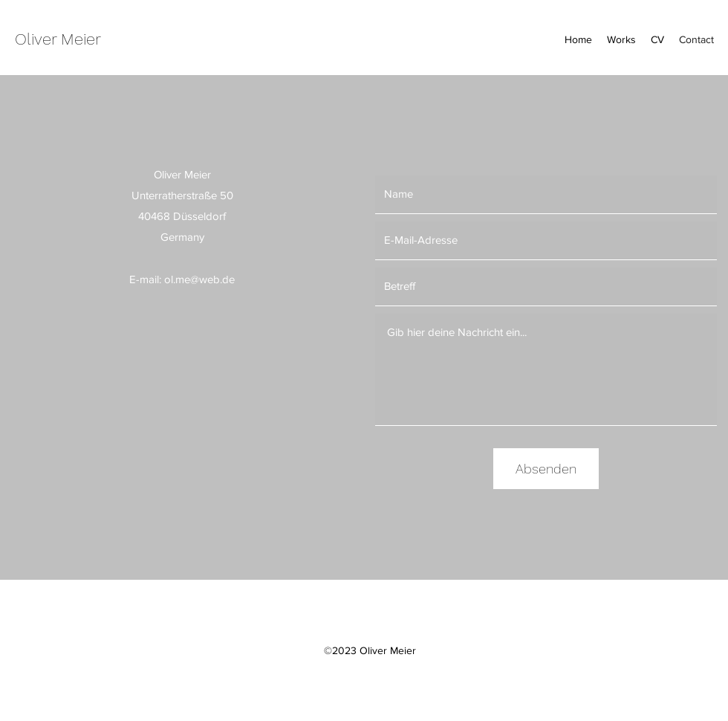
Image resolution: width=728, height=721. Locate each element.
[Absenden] (546, 469)
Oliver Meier (58, 39)
